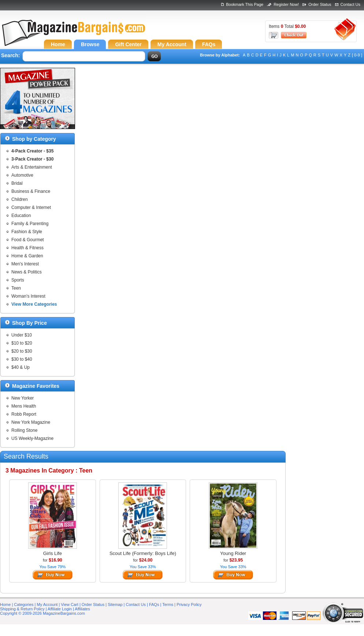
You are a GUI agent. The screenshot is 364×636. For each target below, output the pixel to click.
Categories (24, 604)
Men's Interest (25, 264)
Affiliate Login (60, 609)
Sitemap (115, 604)
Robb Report (24, 414)
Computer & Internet (31, 207)
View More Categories (34, 304)
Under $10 (22, 335)
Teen (16, 288)
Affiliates (82, 609)
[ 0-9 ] (357, 55)
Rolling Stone (24, 430)
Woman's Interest (28, 296)
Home (5, 604)
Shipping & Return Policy (22, 609)
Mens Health (24, 406)
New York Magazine (31, 422)
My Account (47, 604)
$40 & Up (21, 367)
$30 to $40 (22, 359)
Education (21, 216)
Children (20, 199)
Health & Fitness (27, 248)
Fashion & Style (27, 232)
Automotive (22, 175)
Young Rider (233, 553)
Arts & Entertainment (32, 167)
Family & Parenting (30, 224)
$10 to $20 (22, 343)
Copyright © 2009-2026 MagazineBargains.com (42, 613)
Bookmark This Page (245, 4)
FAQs (154, 604)
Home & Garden (27, 256)
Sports (18, 280)
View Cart (69, 604)
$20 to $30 (22, 351)
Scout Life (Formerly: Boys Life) (143, 553)
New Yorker (23, 398)
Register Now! (286, 4)
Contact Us (350, 4)
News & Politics (27, 272)
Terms (168, 604)
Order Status (320, 4)
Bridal (17, 183)
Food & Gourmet (28, 240)
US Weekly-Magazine (32, 438)
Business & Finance (31, 191)
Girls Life (53, 553)
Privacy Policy (189, 604)
